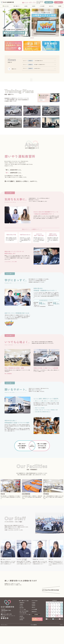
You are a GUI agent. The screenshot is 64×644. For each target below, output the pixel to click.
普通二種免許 (22, 625)
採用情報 (60, 6)
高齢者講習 (21, 634)
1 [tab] (31, 38)
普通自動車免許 (22, 620)
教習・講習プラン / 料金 (24, 618)
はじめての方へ (6, 6)
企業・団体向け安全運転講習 (24, 629)
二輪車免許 (21, 622)
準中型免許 (21, 624)
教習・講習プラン (17, 6)
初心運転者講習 (22, 636)
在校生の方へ (51, 6)
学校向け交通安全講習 (23, 631)
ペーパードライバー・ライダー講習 (25, 632)
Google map (3, 630)
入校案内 (26, 6)
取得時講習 (21, 637)
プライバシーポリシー (4, 643)
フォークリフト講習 (23, 627)
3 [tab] (33, 38)
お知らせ (33, 625)
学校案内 (34, 6)
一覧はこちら (14, 69)
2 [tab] (32, 38)
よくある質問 (42, 6)
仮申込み (58, 2)
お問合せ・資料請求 (49, 2)
